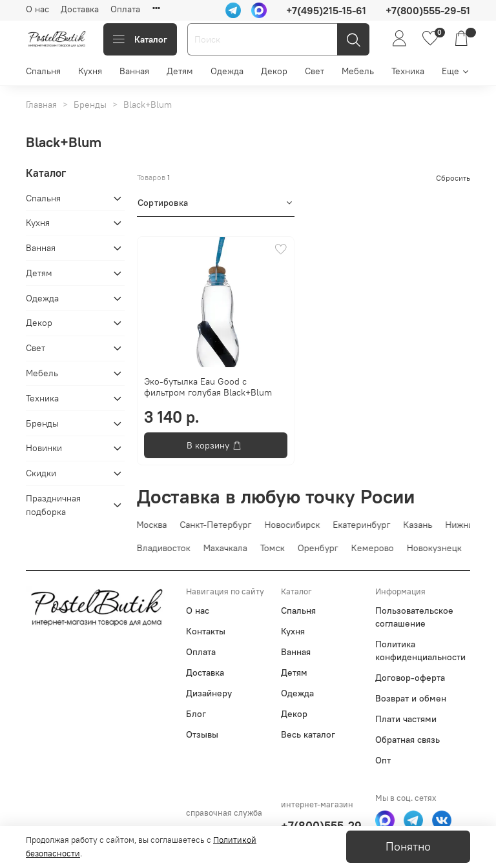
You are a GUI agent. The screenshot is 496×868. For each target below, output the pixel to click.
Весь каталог (308, 734)
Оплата (125, 9)
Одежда (227, 71)
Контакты (206, 631)
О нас (37, 9)
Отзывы (202, 734)
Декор (274, 71)
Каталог (140, 39)
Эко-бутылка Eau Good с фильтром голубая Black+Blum (208, 387)
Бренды (90, 105)
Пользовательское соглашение (414, 617)
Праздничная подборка (53, 505)
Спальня (43, 71)
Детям (180, 71)
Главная (41, 105)
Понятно (408, 847)
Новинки (44, 448)
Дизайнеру (209, 693)
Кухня (90, 71)
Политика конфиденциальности (420, 651)
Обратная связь (408, 740)
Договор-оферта (410, 678)
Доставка (80, 9)
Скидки (41, 473)
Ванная (134, 71)
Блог (196, 714)
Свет (315, 71)
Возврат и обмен (411, 698)
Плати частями (406, 719)
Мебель (358, 71)
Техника (408, 71)
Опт (383, 760)
